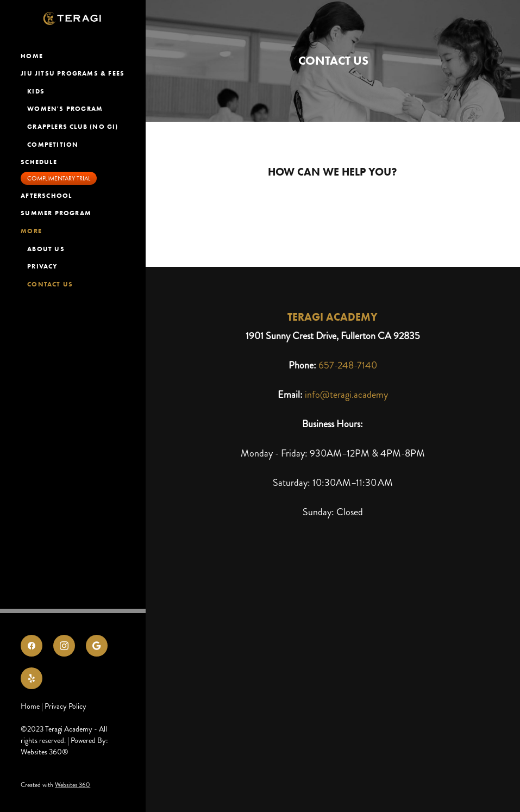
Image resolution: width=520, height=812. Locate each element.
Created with (55, 785)
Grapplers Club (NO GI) (74, 126)
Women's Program (65, 108)
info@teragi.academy (346, 395)
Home (32, 56)
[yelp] (32, 678)
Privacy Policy (65, 706)
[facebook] (32, 646)
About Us (46, 249)
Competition (53, 144)
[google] (97, 646)
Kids (36, 91)
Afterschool (46, 195)
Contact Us (50, 284)
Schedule (39, 162)
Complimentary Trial (59, 178)
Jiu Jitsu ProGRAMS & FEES (73, 73)
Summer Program (56, 213)
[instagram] (64, 646)
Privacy (42, 266)
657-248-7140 (348, 365)
